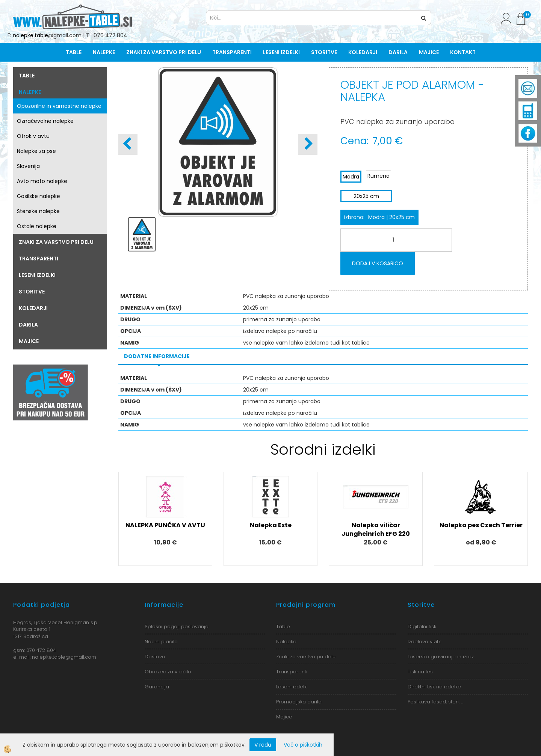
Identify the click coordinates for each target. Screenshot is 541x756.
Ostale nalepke (37, 226)
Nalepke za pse (36, 151)
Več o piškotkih (303, 745)
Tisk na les (420, 672)
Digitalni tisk (422, 627)
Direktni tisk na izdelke (434, 687)
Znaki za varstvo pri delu (164, 52)
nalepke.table (30, 35)
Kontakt (463, 52)
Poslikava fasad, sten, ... (435, 702)
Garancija (157, 687)
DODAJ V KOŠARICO (378, 263)
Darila (398, 52)
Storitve (324, 52)
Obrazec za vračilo (168, 672)
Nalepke (104, 52)
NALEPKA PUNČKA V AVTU (165, 525)
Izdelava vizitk (424, 642)
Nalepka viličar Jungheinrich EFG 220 (376, 529)
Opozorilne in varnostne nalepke (59, 106)
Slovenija (28, 166)
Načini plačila (161, 642)
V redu (263, 745)
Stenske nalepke (38, 211)
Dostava (155, 657)
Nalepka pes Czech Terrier (481, 525)
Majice (429, 52)
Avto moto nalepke (42, 181)
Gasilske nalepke (39, 196)
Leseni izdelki (281, 52)
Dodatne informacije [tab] (157, 356)
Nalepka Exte (271, 525)
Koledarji (363, 52)
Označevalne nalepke (45, 121)
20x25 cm (366, 196)
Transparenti (232, 52)
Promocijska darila (299, 702)
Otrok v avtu (33, 136)
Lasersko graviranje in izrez (441, 657)
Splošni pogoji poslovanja (177, 627)
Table (74, 52)
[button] (308, 144)
